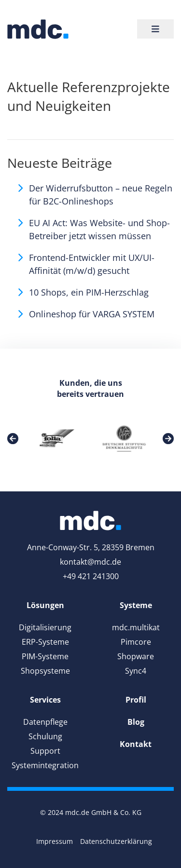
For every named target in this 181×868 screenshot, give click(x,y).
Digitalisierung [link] (45, 627)
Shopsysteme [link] (45, 671)
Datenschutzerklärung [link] (116, 841)
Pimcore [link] (136, 642)
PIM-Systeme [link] (45, 656)
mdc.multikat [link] (136, 627)
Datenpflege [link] (45, 722)
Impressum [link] (55, 841)
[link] (38, 29)
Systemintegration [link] (45, 765)
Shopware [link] (136, 656)
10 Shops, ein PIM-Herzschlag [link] (89, 292)
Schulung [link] (45, 736)
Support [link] (45, 751)
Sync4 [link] (136, 671)
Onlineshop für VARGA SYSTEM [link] (92, 314)
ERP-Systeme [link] (45, 642)
